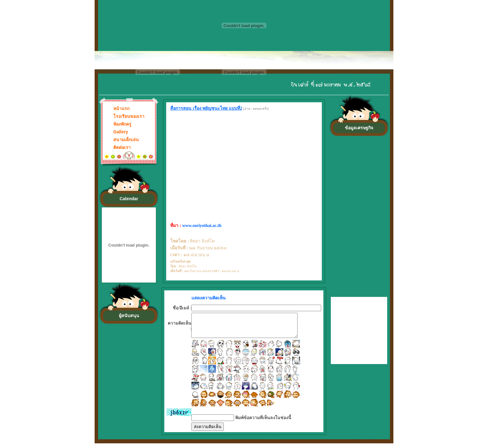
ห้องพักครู (122, 124)
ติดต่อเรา (122, 147)
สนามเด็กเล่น (126, 140)
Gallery (121, 132)
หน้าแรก (121, 109)
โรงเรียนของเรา (129, 116)
